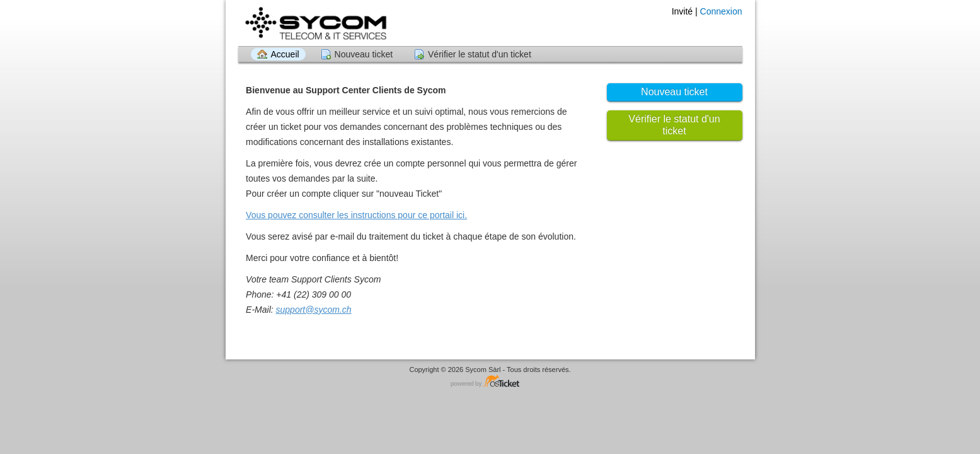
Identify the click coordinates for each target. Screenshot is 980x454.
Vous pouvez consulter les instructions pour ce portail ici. (356, 215)
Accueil (285, 54)
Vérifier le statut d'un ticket (480, 54)
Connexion (721, 11)
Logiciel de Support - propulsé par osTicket (490, 382)
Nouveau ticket (364, 54)
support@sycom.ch (314, 310)
